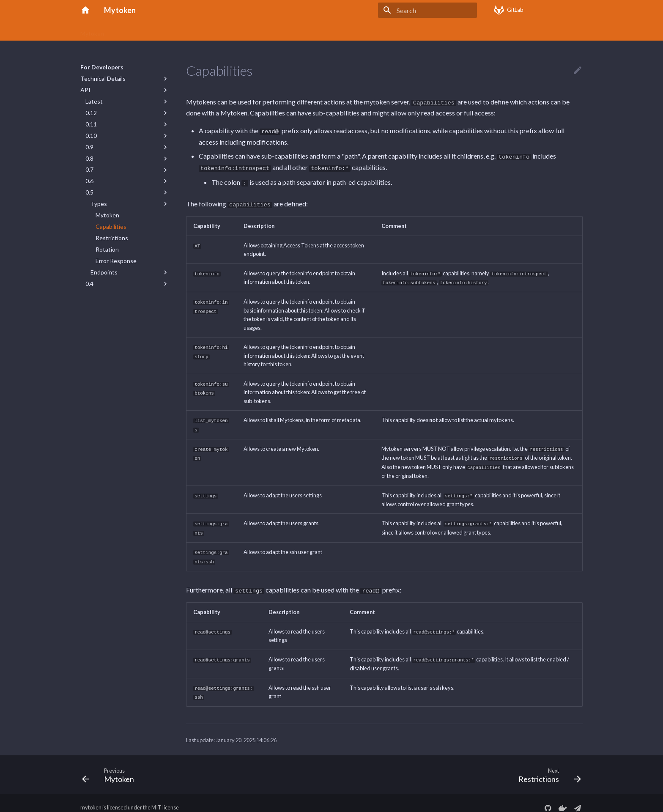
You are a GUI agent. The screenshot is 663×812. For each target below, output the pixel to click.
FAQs (263, 31)
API (85, 90)
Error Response (116, 261)
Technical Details (103, 78)
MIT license (165, 798)
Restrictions (112, 238)
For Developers (364, 31)
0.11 (91, 124)
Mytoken (92, 31)
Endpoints (104, 272)
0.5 (89, 192)
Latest (94, 101)
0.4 (89, 284)
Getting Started (174, 31)
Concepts (128, 31)
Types (99, 204)
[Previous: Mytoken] (111, 765)
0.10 (91, 136)
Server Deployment (307, 31)
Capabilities (111, 226)
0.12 (91, 113)
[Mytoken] (85, 10)
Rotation (107, 249)
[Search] (427, 10)
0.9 (89, 147)
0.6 (89, 181)
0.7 (89, 169)
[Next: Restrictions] (547, 765)
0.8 (89, 158)
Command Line (225, 31)
